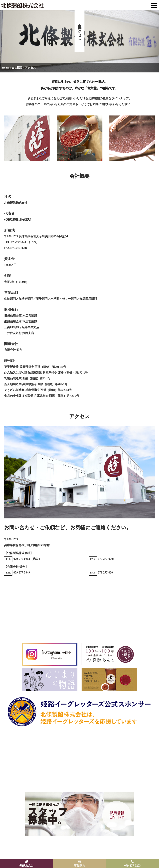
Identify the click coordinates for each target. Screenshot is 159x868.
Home (5, 68)
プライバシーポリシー (97, 848)
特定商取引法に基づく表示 (65, 848)
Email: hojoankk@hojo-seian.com (80, 781)
